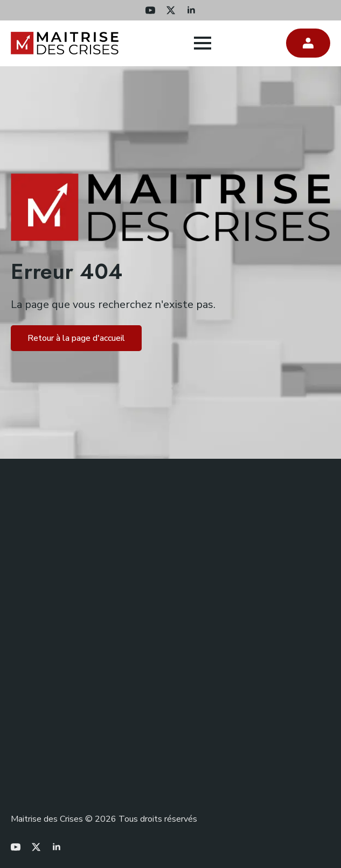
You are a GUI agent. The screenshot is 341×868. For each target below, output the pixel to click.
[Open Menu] (203, 43)
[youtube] (150, 10)
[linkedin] (191, 10)
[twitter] (171, 10)
